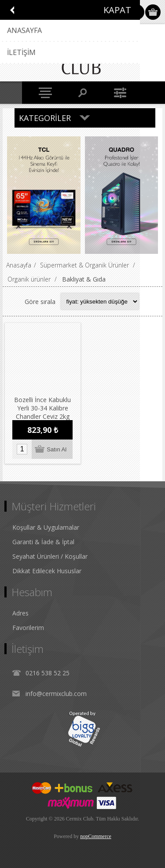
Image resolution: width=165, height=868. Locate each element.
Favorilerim (28, 627)
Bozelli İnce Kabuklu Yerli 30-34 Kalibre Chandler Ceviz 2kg (42, 408)
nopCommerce (96, 836)
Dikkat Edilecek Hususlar (47, 570)
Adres (20, 613)
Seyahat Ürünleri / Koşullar (50, 556)
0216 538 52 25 (48, 672)
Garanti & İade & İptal (43, 541)
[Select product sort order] (100, 301)
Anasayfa (19, 265)
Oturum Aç (137, 12)
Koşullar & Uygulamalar (46, 527)
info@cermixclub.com (56, 693)
